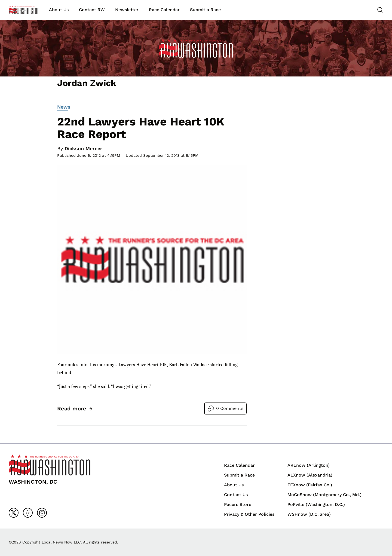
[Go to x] (14, 513)
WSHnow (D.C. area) (309, 514)
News (64, 107)
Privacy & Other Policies (249, 514)
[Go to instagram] (42, 513)
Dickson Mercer (83, 148)
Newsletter (127, 10)
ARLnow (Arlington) (309, 465)
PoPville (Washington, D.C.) (316, 504)
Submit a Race (205, 10)
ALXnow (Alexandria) (310, 475)
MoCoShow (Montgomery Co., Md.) (324, 495)
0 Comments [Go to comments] (230, 408)
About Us (59, 10)
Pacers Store (238, 504)
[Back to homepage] (24, 10)
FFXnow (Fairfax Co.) (310, 485)
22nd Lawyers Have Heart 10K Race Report (141, 128)
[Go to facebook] (28, 513)
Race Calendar (164, 10)
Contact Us (236, 495)
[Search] (380, 10)
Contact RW (92, 10)
